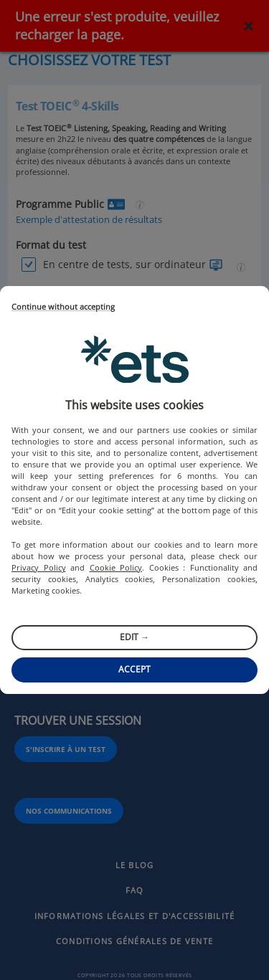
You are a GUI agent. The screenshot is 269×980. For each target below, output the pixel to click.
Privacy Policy (39, 567)
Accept (134, 669)
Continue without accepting (63, 307)
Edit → (134, 637)
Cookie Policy (116, 567)
